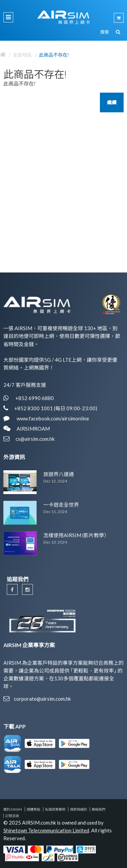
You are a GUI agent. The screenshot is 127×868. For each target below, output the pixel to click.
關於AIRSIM (13, 809)
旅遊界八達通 (59, 474)
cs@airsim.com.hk (35, 439)
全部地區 (22, 55)
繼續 (112, 102)
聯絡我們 (99, 809)
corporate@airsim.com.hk (42, 699)
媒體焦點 (34, 809)
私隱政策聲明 (55, 809)
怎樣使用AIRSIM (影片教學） (76, 535)
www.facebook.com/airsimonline (52, 418)
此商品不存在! (54, 55)
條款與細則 (79, 809)
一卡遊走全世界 (61, 505)
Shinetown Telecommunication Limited (46, 830)
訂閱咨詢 (12, 816)
